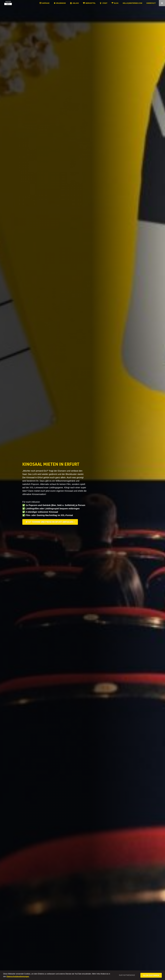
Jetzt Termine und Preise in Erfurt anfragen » (50, 522)
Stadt (112, 3)
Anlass (82, 3)
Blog (123, 3)
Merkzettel (97, 3)
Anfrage (52, 3)
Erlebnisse (68, 3)
